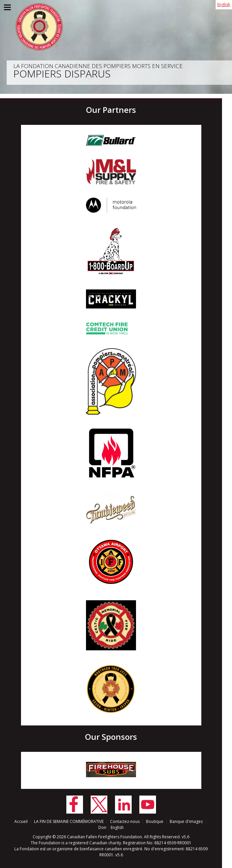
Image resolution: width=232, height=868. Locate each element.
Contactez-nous (125, 821)
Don (102, 827)
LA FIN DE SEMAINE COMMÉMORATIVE (69, 821)
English (224, 5)
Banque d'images (186, 821)
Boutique (155, 821)
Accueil (21, 821)
